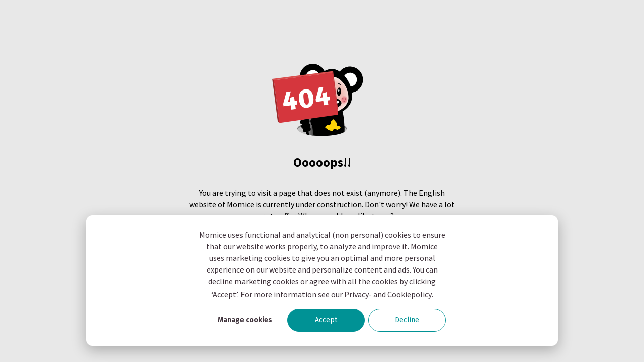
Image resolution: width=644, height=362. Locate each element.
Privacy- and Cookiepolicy (388, 294)
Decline (407, 320)
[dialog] (322, 281)
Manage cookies (245, 320)
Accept (326, 320)
